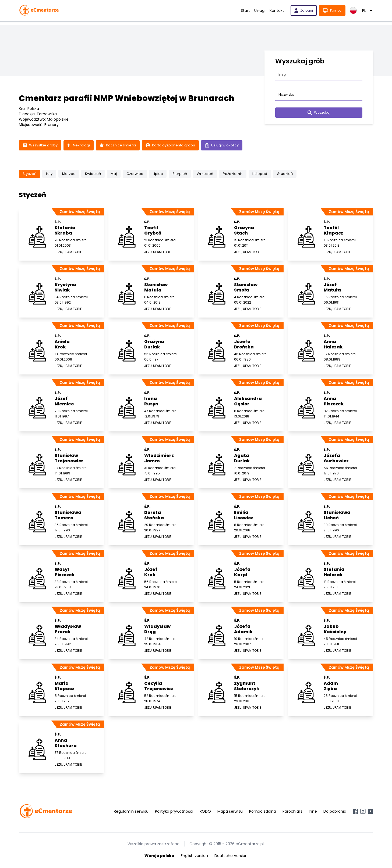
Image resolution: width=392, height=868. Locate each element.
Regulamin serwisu (131, 812)
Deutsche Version (231, 857)
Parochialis (292, 812)
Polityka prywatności (174, 812)
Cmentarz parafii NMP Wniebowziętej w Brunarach (127, 98)
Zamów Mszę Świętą (80, 213)
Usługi (260, 10)
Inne (313, 812)
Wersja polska (159, 857)
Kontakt (277, 10)
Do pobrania (335, 812)
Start (245, 10)
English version (194, 857)
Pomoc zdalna (263, 812)
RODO (205, 812)
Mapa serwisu (230, 812)
